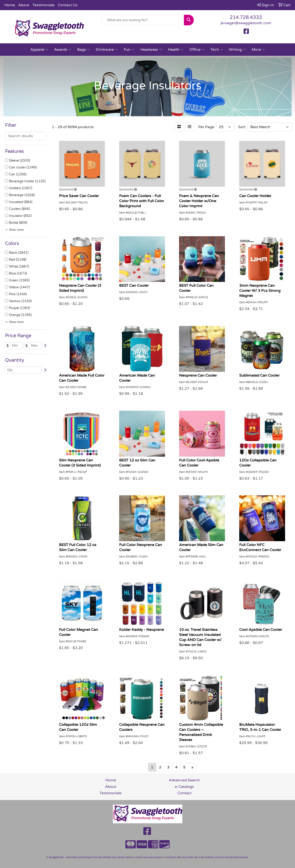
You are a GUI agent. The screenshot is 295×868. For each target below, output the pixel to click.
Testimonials (44, 5)
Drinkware (107, 50)
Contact (184, 793)
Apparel (39, 50)
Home (10, 5)
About (24, 5)
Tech (217, 50)
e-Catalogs (184, 787)
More (258, 50)
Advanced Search (184, 780)
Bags (84, 50)
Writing (237, 50)
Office (197, 50)
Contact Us (68, 5)
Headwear (151, 50)
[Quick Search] (143, 20)
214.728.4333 (246, 18)
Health (176, 50)
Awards (63, 50)
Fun (129, 50)
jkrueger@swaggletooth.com (246, 23)
